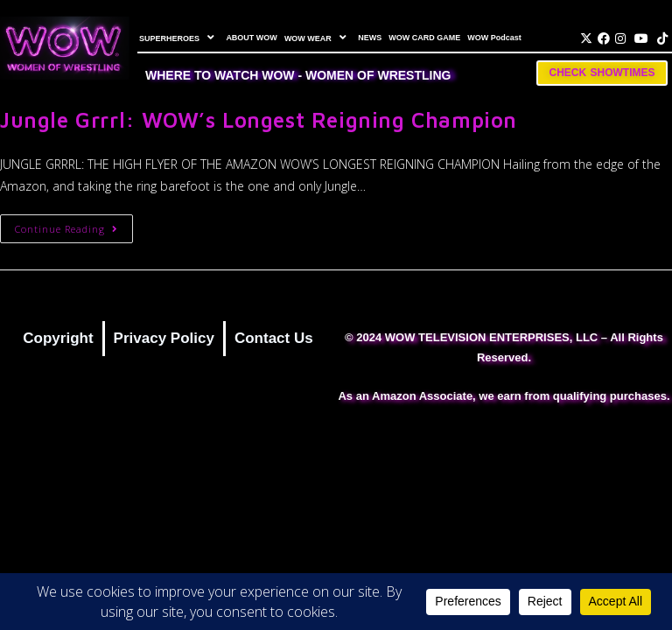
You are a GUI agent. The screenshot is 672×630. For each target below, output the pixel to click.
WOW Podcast (494, 38)
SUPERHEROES (179, 38)
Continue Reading (74, 225)
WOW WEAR (318, 38)
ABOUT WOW (252, 38)
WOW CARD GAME (424, 38)
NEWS (370, 38)
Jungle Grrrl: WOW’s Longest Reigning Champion (259, 120)
